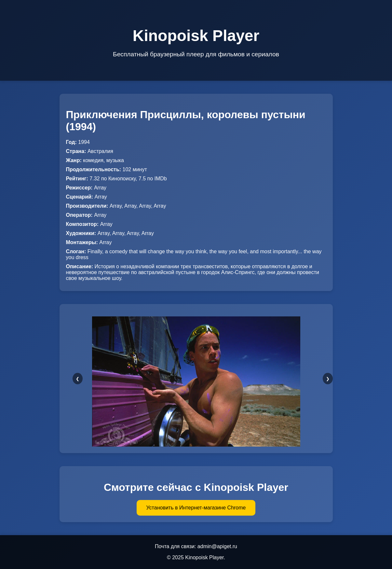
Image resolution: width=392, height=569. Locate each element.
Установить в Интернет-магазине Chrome (196, 508)
